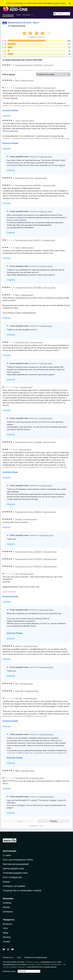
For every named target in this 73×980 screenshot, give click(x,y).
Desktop (7, 903)
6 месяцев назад (50, 566)
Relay (6, 933)
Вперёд (54, 821)
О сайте (7, 855)
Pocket (6, 942)
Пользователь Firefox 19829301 (28, 185)
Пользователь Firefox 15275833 (28, 88)
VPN (5, 928)
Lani (17, 574)
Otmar (18, 248)
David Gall (19, 691)
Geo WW (19, 698)
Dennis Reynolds (22, 342)
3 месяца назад (27, 80)
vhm (17, 387)
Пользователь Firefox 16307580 (28, 65)
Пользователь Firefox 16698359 (28, 512)
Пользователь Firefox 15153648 (28, 442)
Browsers (8, 924)
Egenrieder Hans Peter (24, 178)
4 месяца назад (41, 178)
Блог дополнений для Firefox (18, 860)
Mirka (17, 80)
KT (16, 449)
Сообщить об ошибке (14, 886)
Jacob (18, 121)
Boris (17, 295)
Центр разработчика (13, 868)
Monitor (7, 937)
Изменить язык (9, 971)
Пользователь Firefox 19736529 (28, 559)
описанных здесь (32, 962)
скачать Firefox (59, 3)
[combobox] (62, 14)
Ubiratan (19, 519)
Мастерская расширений (16, 864)
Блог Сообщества (12, 877)
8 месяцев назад (27, 771)
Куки (19, 957)
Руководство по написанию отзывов (22, 890)
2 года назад (48, 65)
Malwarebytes (18, 26)
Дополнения (10, 851)
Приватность (8, 957)
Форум (6, 882)
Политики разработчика (15, 873)
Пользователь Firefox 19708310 (28, 552)
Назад (19, 821)
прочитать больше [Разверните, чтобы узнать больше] (10, 110)
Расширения (8, 15)
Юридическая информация (36, 957)
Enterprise (8, 912)
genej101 (19, 646)
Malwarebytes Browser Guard (23, 23)
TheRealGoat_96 (22, 778)
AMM (17, 771)
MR (16, 684)
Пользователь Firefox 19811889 (28, 288)
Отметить (7, 116)
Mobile (6, 907)
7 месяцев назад (26, 684)
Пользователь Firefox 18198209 (28, 566)
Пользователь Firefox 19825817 (28, 240)
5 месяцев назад (30, 519)
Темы (18, 15)
